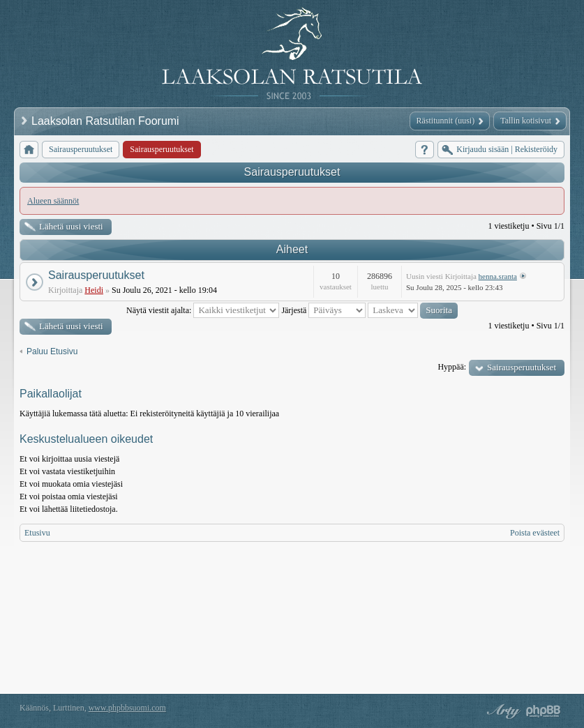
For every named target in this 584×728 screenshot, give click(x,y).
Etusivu (37, 533)
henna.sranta (498, 276)
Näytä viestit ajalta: (203, 310)
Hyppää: (452, 367)
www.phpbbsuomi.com (127, 708)
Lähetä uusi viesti (71, 226)
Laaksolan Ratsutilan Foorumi (107, 121)
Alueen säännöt (53, 201)
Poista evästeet (535, 533)
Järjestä (323, 310)
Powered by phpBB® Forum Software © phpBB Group (544, 711)
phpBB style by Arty (502, 711)
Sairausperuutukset (292, 172)
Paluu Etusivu (52, 351)
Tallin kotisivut (526, 121)
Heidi (94, 290)
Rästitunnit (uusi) (446, 121)
